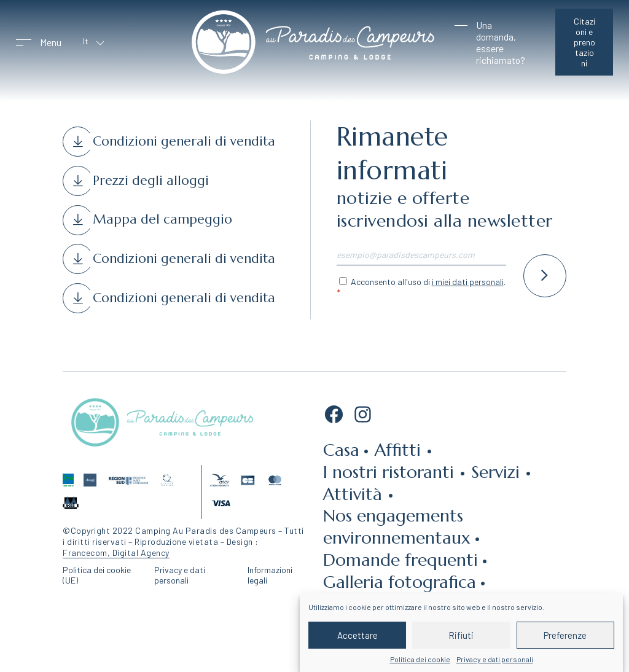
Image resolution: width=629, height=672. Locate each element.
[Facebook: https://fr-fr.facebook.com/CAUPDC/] (334, 418)
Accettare (357, 635)
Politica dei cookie (420, 659)
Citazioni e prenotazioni (584, 42)
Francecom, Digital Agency (116, 553)
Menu (51, 42)
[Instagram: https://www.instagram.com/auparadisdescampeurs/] (363, 418)
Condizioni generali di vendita (184, 141)
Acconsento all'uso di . (428, 282)
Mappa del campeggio (162, 219)
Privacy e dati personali (495, 659)
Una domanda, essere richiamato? (501, 42)
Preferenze (565, 635)
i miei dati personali (468, 282)
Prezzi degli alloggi (151, 181)
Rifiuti (461, 635)
